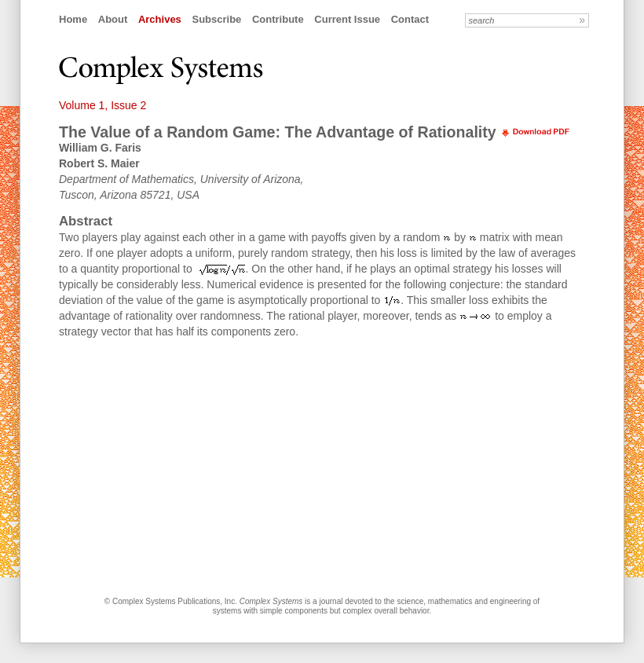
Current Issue (347, 19)
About (113, 19)
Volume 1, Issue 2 (102, 105)
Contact (410, 19)
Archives (160, 19)
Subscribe (216, 19)
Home (73, 19)
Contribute (278, 19)
